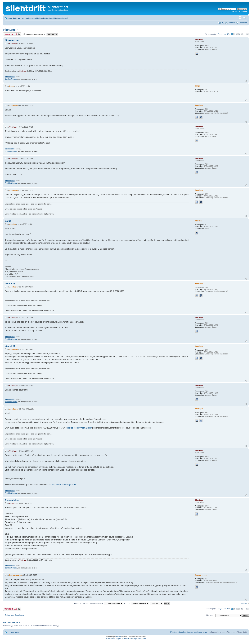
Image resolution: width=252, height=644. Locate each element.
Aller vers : (210, 615)
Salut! (8, 221)
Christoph (13, 44)
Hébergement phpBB (138, 639)
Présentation (12, 500)
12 (247, 34)
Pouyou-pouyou (15, 575)
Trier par (136, 603)
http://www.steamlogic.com (64, 484)
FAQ (223, 23)
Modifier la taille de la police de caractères (245, 18)
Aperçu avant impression (240, 18)
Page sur (223, 34)
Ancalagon (13, 106)
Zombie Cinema (11, 79)
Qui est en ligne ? (12, 623)
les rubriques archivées (32, 18)
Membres (232, 23)
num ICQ (10, 284)
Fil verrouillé (12, 34)
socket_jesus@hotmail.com (79, 428)
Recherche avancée (239, 11)
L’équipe (174, 632)
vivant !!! (10, 346)
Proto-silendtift (50, 18)
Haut (246, 81)
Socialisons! (63, 18)
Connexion (243, 23)
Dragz (12, 86)
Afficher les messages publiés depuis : (98, 603)
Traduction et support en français (118, 639)
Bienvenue (11, 30)
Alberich (13, 224)
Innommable (10, 76)
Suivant (244, 603)
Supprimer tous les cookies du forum (193, 632)
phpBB (118, 637)
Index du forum (14, 18)
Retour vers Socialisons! (15, 615)
